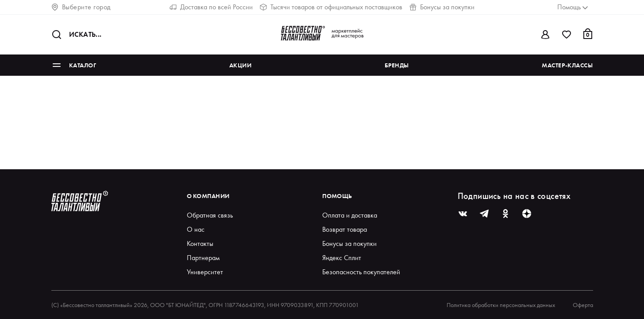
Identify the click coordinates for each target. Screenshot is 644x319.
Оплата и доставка (350, 215)
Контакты (200, 243)
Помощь (337, 196)
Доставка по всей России (211, 7)
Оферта (583, 305)
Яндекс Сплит (342, 258)
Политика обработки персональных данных (501, 305)
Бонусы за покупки (442, 7)
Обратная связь (210, 215)
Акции (241, 65)
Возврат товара (345, 229)
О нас (196, 229)
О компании (208, 196)
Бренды (397, 65)
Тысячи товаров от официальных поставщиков (331, 7)
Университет (205, 272)
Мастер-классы (567, 65)
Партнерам (203, 258)
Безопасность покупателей (361, 272)
